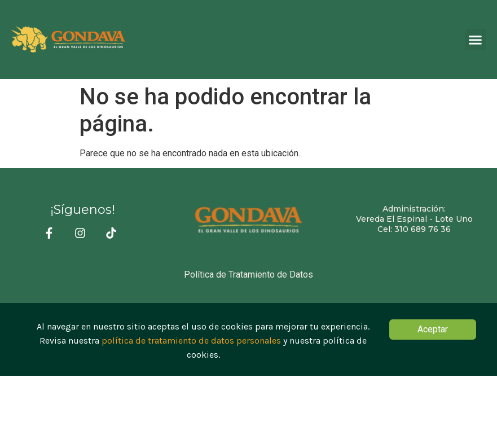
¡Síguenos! (83, 210)
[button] (476, 39)
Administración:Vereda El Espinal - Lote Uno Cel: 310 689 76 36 (414, 219)
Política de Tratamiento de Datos (248, 274)
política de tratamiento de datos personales (191, 342)
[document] (248, 339)
